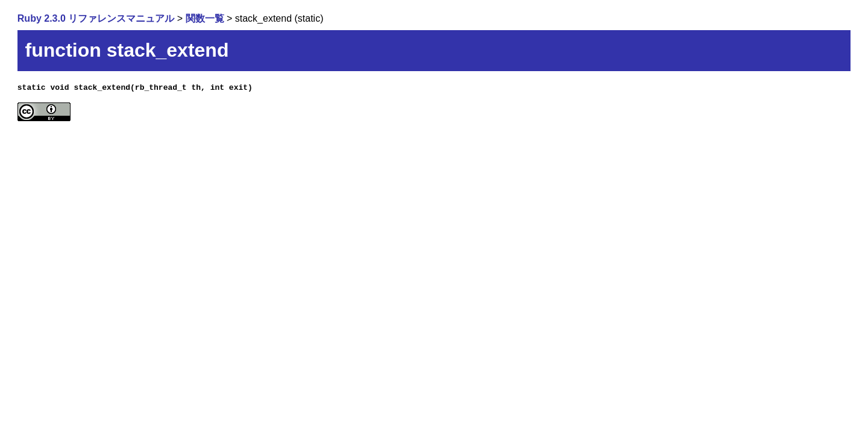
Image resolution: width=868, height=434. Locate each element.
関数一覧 (205, 18)
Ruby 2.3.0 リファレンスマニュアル (96, 18)
